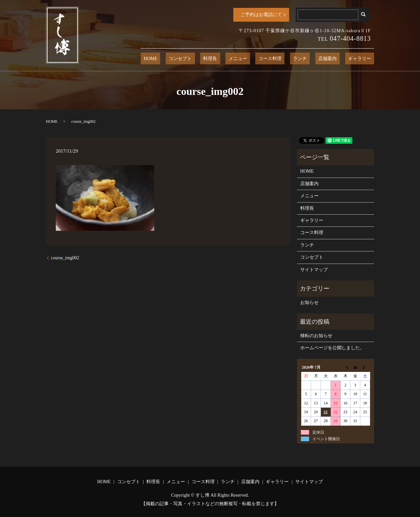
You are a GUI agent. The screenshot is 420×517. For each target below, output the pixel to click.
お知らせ (309, 302)
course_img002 (65, 258)
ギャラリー (363, 59)
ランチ (315, 59)
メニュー (265, 59)
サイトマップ (314, 270)
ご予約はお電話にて (261, 15)
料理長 (243, 59)
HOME (195, 59)
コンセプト (219, 59)
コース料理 (291, 59)
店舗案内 (336, 59)
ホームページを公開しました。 (332, 348)
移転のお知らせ (316, 336)
